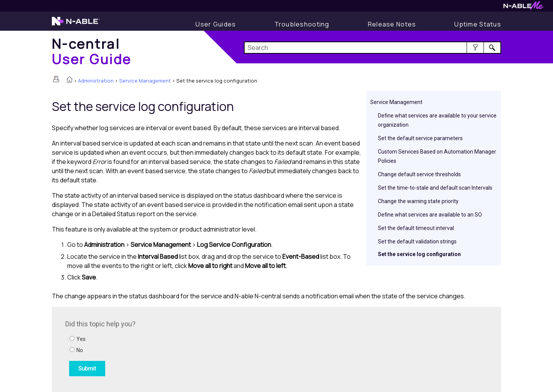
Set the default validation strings (417, 241)
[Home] (92, 51)
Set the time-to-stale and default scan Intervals (435, 188)
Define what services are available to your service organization (437, 120)
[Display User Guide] (216, 24)
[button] (475, 48)
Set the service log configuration (419, 254)
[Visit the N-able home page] (76, 25)
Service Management (145, 81)
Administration (96, 81)
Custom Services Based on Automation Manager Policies (437, 156)
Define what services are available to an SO (430, 215)
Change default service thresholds (419, 174)
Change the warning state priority (418, 201)
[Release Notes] (392, 24)
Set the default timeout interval (416, 228)
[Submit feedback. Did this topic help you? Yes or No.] (169, 348)
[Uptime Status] (478, 24)
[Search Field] (373, 48)
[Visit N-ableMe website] (523, 7)
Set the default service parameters (420, 138)
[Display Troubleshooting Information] (302, 24)
